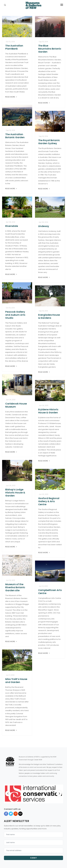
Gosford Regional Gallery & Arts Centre (49, 501)
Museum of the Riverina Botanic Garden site (15, 587)
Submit (33, 858)
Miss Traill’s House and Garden (16, 681)
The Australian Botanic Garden (15, 136)
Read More (11, 97)
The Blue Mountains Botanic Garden (50, 49)
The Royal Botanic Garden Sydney (49, 142)
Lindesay (44, 226)
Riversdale (12, 226)
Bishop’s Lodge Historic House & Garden (15, 493)
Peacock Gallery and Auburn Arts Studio (15, 315)
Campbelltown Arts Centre (50, 592)
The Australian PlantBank (14, 47)
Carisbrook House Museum (16, 405)
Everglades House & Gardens (49, 316)
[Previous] (8, 794)
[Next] (59, 794)
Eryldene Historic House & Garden (48, 411)
